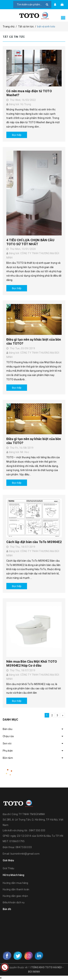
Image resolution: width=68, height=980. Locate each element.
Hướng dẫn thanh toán (16, 889)
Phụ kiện (8, 751)
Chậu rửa (8, 736)
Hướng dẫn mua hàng (16, 883)
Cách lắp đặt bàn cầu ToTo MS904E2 (34, 542)
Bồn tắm (8, 758)
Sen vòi (7, 743)
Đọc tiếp (17, 135)
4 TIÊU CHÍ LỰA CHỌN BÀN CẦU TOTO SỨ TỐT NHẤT (30, 242)
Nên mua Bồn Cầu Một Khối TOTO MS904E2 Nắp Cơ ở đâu (32, 663)
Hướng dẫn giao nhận (15, 896)
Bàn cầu (8, 729)
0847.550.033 (24, 847)
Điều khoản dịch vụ (14, 902)
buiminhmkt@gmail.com (25, 854)
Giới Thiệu (9, 868)
